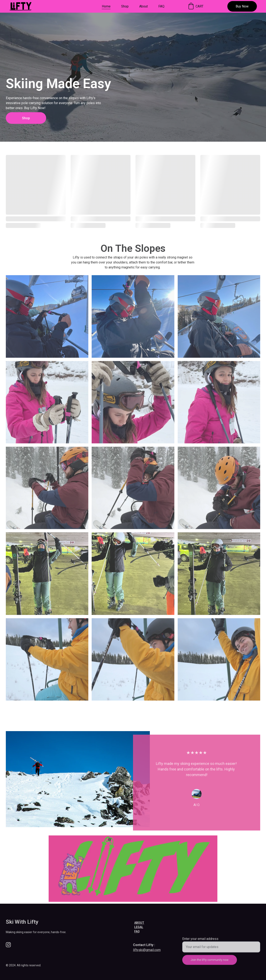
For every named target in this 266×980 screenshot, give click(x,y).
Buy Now (242, 6)
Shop (125, 6)
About (143, 6)
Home (106, 6)
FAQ (161, 6)
